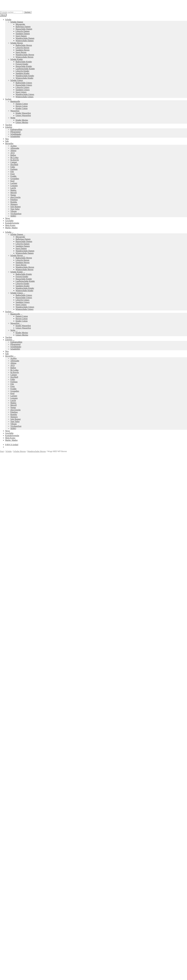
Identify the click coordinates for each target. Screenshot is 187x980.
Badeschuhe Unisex (24, 83)
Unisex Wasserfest (23, 115)
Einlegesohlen (16, 129)
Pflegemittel (15, 132)
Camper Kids (117, 884)
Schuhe (8, 20)
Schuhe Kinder (17, 59)
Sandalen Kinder (23, 73)
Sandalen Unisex (23, 90)
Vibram (14, 211)
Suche (8, 920)
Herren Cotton (22, 106)
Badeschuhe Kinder (24, 62)
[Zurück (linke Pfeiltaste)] (1, 979)
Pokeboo (14, 200)
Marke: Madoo (11, 228)
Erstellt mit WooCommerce (30, 913)
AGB (7, 904)
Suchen (27, 12)
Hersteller (9, 143)
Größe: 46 (169, 549)
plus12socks (15, 197)
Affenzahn (15, 148)
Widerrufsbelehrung (14, 901)
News (8, 218)
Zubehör (9, 127)
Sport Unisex (21, 92)
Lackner (14, 183)
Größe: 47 (178, 549)
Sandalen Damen (23, 34)
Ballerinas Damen (23, 27)
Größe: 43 (141, 549)
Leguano (14, 186)
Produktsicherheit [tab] (13, 560)
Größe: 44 (150, 549)
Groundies (15, 179)
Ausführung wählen (8, 974)
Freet (13, 174)
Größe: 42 (131, 549)
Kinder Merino (22, 120)
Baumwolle (15, 101)
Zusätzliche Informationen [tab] (16, 558)
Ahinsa (13, 150)
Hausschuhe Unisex (24, 85)
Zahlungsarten (11, 897)
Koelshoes (79, 892)
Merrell (14, 193)
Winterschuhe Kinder (24, 78)
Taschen (9, 125)
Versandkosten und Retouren (17, 899)
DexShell (14, 165)
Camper (14, 162)
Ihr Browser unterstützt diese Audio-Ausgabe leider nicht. (19, 624)
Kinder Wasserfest (23, 113)
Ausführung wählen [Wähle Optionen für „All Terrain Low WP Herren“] (13, 799)
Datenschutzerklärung (9, 913)
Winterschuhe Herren (24, 57)
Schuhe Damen (17, 22)
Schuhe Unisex (17, 80)
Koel (12, 181)
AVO (13, 153)
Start (2, 451)
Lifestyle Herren (22, 48)
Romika (14, 202)
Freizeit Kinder (22, 64)
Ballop (13, 155)
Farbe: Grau (77, 549)
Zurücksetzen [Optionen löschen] (28, 539)
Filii (12, 172)
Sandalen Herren (23, 50)
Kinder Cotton (22, 108)
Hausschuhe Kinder (24, 66)
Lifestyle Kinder (22, 71)
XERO (13, 216)
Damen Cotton (22, 104)
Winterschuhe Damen (25, 41)
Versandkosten (21, 513)
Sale (7, 141)
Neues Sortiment (7, 870)
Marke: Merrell (6, 551)
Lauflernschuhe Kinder (25, 69)
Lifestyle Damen (23, 31)
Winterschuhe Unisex (25, 97)
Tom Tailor (15, 209)
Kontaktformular (12, 223)
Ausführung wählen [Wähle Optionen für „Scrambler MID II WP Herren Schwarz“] (13, 732)
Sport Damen (21, 36)
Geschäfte (9, 221)
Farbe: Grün (88, 549)
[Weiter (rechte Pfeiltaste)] (4, 979)
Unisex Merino (22, 122)
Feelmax (14, 169)
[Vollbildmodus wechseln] (4, 977)
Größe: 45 (159, 549)
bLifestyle (15, 160)
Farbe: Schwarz (101, 549)
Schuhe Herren (17, 43)
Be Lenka (14, 158)
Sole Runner (16, 207)
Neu (7, 139)
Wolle (13, 118)
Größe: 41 (122, 549)
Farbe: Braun (65, 549)
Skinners (14, 204)
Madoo (13, 190)
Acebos (14, 146)
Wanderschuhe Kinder (25, 76)
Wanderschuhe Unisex (25, 94)
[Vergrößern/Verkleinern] (1, 977)
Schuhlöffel (15, 136)
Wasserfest (15, 111)
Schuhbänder (16, 134)
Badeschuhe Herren (24, 45)
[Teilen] (6, 977)
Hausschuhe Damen (24, 29)
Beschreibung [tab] (11, 556)
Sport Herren (21, 52)
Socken (8, 99)
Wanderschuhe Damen (25, 38)
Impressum (10, 906)
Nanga (13, 195)
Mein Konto (10, 225)
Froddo (13, 176)
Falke (13, 167)
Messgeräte (20, 24)
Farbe (3, 539)
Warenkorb (11, 925)
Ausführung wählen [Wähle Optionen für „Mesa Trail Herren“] (13, 866)
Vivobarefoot (16, 214)
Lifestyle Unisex (22, 87)
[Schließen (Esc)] (9, 977)
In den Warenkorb (8, 544)
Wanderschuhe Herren (25, 55)
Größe (3, 536)
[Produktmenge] (11, 542)
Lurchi (13, 188)
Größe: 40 (112, 549)
